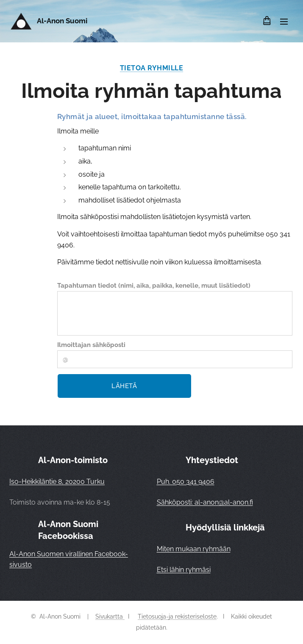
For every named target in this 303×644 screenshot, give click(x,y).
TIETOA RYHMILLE (151, 68)
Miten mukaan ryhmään (194, 549)
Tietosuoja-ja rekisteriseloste (177, 616)
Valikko (284, 22)
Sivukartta (110, 616)
